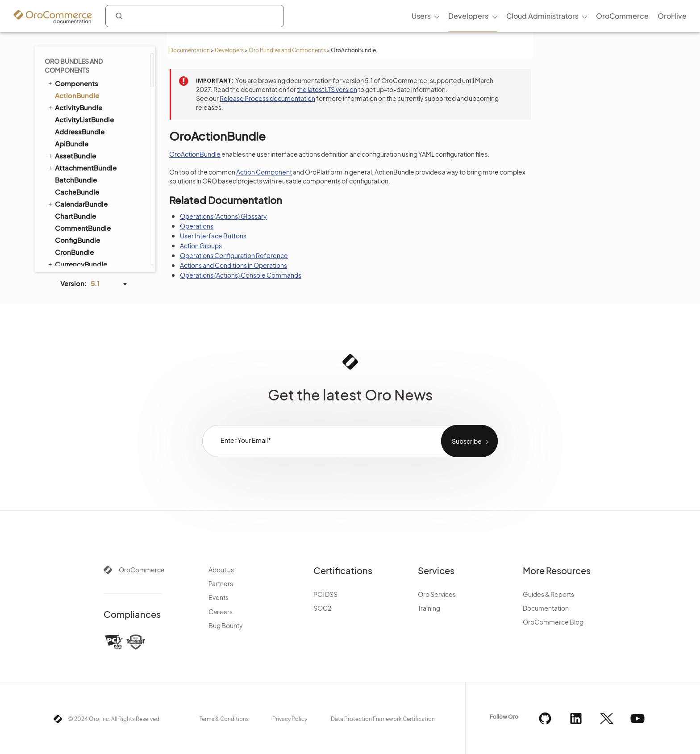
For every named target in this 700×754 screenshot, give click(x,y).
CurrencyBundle (77, 264)
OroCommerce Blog (553, 622)
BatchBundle (76, 180)
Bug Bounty (226, 625)
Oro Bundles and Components (287, 50)
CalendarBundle (77, 204)
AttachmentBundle (82, 167)
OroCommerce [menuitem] (622, 16)
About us (221, 570)
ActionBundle (77, 95)
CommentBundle (83, 228)
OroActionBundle (195, 154)
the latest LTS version (327, 89)
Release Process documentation (267, 98)
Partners (221, 583)
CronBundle (74, 252)
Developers (229, 50)
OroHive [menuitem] (672, 16)
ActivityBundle (75, 107)
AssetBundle (71, 155)
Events (219, 597)
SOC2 (322, 608)
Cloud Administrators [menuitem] (542, 16)
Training (429, 608)
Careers (221, 612)
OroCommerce (142, 570)
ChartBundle (75, 216)
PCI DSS (325, 594)
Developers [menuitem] (468, 16)
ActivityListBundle (84, 119)
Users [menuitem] (421, 16)
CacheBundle (77, 192)
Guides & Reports (548, 594)
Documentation (190, 50)
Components (73, 83)
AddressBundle (80, 131)
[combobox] (195, 16)
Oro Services (437, 594)
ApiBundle (72, 144)
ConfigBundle (77, 240)
